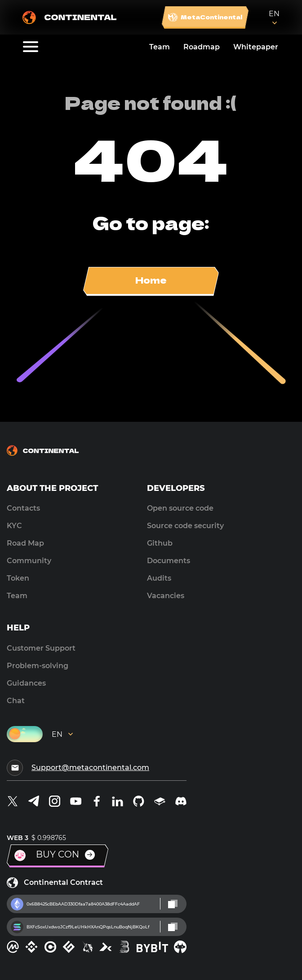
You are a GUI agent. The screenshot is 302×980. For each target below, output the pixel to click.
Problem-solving (38, 666)
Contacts (23, 508)
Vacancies (166, 596)
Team (160, 47)
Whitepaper (256, 47)
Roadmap (202, 47)
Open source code (180, 508)
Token (18, 578)
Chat (16, 701)
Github (160, 543)
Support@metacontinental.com (90, 768)
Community (29, 561)
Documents (169, 561)
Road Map (25, 543)
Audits (159, 578)
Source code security (185, 526)
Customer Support (41, 648)
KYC (14, 526)
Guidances (26, 683)
